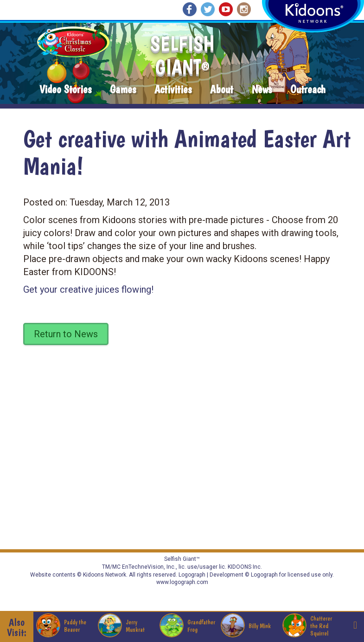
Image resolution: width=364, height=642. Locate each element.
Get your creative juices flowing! (88, 289)
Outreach (308, 90)
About (222, 90)
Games (123, 90)
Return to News (66, 334)
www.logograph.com (182, 582)
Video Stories (65, 90)
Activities (173, 90)
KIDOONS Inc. (245, 567)
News (262, 90)
